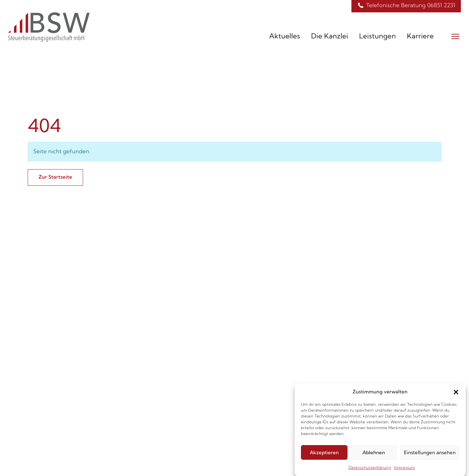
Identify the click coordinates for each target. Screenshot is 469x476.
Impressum (405, 470)
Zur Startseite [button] (55, 177)
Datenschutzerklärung (370, 470)
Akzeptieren (324, 455)
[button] (456, 394)
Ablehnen (374, 455)
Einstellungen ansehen (430, 455)
